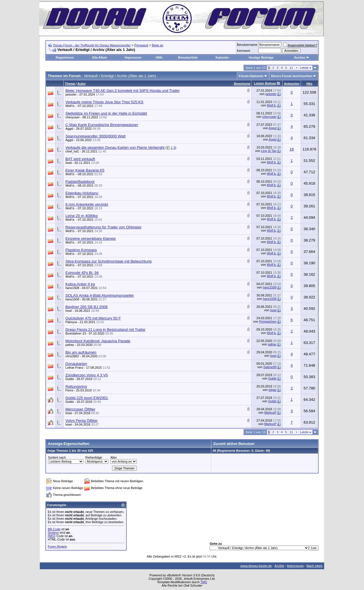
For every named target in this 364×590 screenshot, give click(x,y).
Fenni (69, 390)
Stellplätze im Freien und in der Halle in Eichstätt (106, 113)
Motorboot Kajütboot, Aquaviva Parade (98, 341)
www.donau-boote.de (256, 566)
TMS (204, 582)
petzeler (71, 94)
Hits (310, 84)
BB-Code (54, 529)
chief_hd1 (72, 151)
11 (291, 68)
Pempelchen (268, 321)
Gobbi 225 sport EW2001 (87, 398)
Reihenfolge (94, 457)
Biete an (158, 45)
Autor (81, 84)
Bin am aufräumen (81, 352)
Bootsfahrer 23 (76, 333)
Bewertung (242, 84)
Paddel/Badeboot (80, 182)
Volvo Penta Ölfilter (81, 421)
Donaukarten (76, 364)
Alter (114, 457)
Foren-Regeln (57, 546)
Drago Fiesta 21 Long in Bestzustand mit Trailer (106, 330)
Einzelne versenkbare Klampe (91, 239)
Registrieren (65, 57)
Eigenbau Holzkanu (82, 193)
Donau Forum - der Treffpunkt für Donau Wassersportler (92, 45)
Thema (70, 84)
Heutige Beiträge (261, 57)
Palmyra (71, 322)
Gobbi (70, 379)
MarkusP (270, 412)
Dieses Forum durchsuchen (292, 76)
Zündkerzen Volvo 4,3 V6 (87, 375)
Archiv (279, 566)
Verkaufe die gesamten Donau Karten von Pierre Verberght (115, 147)
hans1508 (72, 288)
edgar (272, 390)
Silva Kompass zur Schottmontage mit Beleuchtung (108, 261)
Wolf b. (70, 106)
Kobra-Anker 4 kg (80, 284)
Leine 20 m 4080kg (81, 216)
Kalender (222, 57)
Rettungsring (76, 386)
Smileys (53, 533)
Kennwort (243, 51)
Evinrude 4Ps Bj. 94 (82, 273)
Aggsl (69, 129)
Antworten (291, 84)
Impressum (133, 57)
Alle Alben (99, 57)
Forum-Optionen (251, 76)
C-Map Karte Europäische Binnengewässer (102, 125)
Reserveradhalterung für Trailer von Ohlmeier (103, 227)
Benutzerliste (188, 57)
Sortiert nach (57, 457)
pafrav (70, 345)
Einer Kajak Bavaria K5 (85, 170)
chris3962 (72, 356)
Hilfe (159, 57)
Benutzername (247, 45)
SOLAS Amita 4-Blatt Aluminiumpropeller (100, 295)
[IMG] (52, 536)
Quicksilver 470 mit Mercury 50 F (93, 318)
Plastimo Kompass (81, 250)
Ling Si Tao (269, 151)
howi (69, 163)
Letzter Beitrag (265, 83)
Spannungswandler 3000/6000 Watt (95, 136)
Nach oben (315, 566)
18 (292, 149)
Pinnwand (141, 45)
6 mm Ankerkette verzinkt (87, 204)
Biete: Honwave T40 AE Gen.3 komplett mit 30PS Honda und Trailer (123, 91)
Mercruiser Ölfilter (80, 409)
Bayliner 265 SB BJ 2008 (86, 307)
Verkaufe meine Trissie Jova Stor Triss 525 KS (104, 102)
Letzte (306, 68)
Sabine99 (270, 367)
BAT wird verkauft (80, 159)
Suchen (300, 57)
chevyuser (73, 117)
